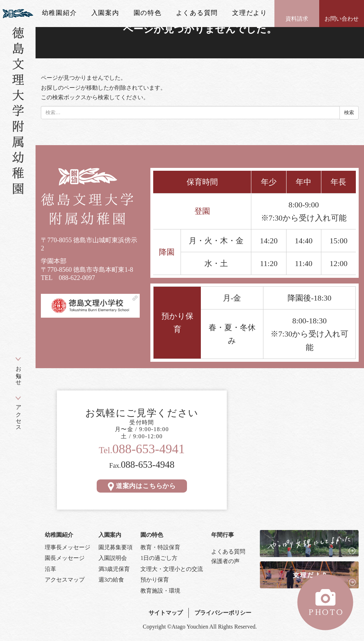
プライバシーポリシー (223, 613)
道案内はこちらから (142, 486)
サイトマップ (166, 613)
